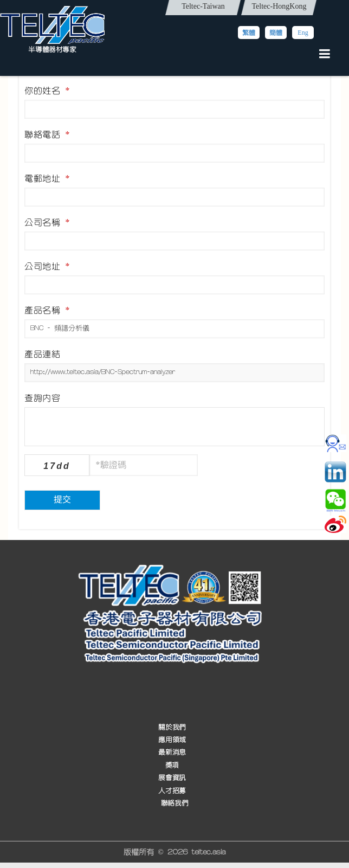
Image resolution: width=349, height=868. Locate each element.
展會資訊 (172, 778)
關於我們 (172, 727)
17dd (57, 466)
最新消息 (172, 752)
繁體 (249, 33)
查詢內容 (42, 398)
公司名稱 (47, 222)
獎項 (172, 765)
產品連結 (42, 354)
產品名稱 (47, 310)
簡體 (276, 33)
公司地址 (47, 266)
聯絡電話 (47, 134)
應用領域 (172, 740)
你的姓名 (47, 91)
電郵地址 (47, 178)
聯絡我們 (174, 803)
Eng (303, 33)
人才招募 (172, 791)
